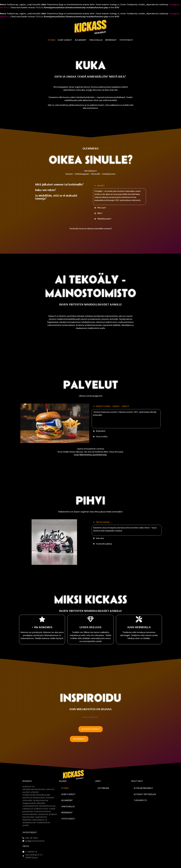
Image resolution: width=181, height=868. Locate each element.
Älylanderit (81, 40)
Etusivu (52, 40)
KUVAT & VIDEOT (65, 40)
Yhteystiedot (126, 40)
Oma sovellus (96, 40)
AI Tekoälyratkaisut (143, 788)
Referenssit (111, 40)
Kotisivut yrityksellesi (145, 794)
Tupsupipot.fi (140, 800)
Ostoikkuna (103, 788)
